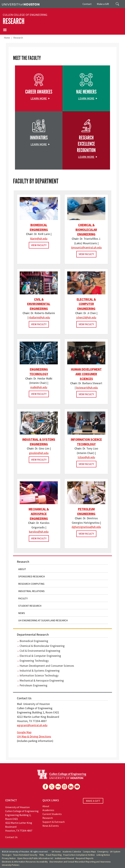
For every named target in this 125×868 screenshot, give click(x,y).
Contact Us (11, 837)
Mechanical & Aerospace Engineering (39, 514)
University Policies (11, 865)
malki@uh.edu (39, 387)
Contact (87, 4)
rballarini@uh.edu (39, 317)
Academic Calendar (72, 852)
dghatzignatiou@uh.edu (86, 527)
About (22, 569)
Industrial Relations (31, 591)
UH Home (56, 852)
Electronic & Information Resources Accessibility (25, 862)
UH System (115, 852)
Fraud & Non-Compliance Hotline (79, 855)
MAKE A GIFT (93, 801)
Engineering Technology (34, 661)
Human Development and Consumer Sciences (86, 374)
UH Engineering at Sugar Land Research (43, 620)
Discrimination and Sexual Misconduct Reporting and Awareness (80, 862)
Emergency (103, 852)
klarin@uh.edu (39, 239)
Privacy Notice (9, 858)
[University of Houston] (21, 4)
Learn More (39, 99)
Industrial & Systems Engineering (40, 671)
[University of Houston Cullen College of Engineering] (62, 774)
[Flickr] (58, 787)
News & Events (51, 826)
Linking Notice (103, 855)
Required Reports (85, 858)
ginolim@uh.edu (39, 453)
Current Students (52, 814)
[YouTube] (77, 787)
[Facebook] (45, 787)
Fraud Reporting (54, 855)
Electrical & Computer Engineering (86, 304)
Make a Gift (103, 4)
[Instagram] (64, 787)
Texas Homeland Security (25, 855)
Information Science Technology (39, 675)
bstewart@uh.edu (87, 388)
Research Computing (31, 584)
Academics (48, 810)
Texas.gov (7, 855)
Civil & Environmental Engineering (39, 304)
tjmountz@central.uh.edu (86, 248)
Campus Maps (89, 852)
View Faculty (39, 245)
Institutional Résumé (65, 858)
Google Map (24, 732)
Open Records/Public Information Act (35, 858)
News (22, 613)
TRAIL (42, 855)
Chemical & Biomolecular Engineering (86, 230)
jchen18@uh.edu (86, 317)
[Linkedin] (71, 787)
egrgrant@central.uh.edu (32, 725)
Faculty (23, 599)
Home (7, 38)
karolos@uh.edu (39, 532)
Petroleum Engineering (33, 685)
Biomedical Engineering (34, 641)
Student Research (30, 606)
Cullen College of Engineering (25, 15)
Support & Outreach (54, 822)
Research (14, 21)
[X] (52, 787)
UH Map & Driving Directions (34, 737)
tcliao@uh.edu (86, 457)
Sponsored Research (32, 577)
